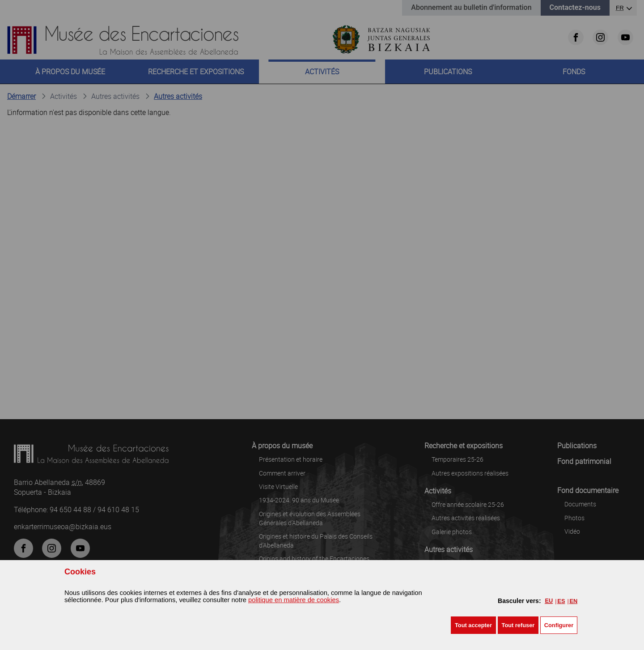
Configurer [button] (559, 625)
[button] (473, 625)
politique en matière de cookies (294, 600)
